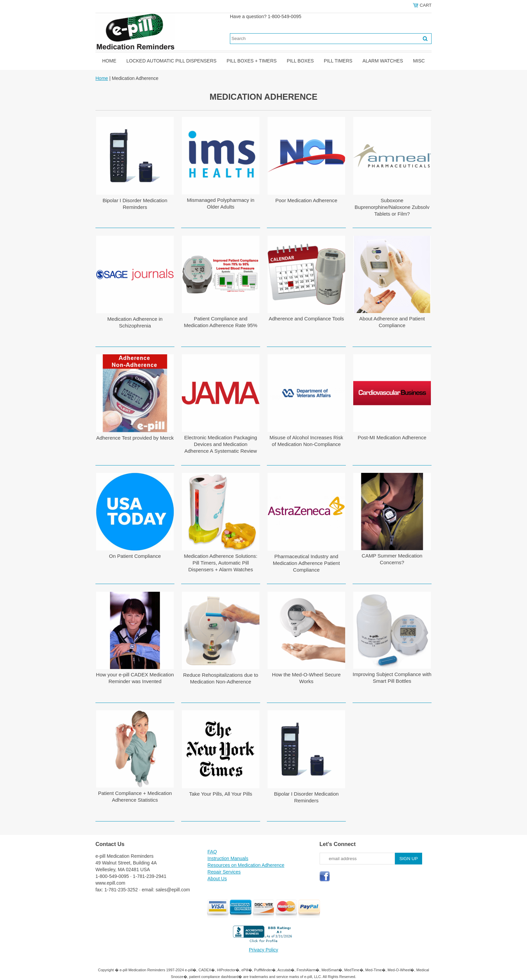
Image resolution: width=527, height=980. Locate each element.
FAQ (212, 852)
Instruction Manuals (228, 858)
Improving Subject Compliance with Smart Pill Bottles (392, 678)
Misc (419, 61)
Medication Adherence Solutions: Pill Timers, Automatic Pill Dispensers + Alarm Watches (220, 563)
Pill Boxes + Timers (252, 61)
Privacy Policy (263, 950)
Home (109, 61)
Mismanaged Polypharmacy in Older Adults (221, 203)
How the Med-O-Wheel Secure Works (306, 678)
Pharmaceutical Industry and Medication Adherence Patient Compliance (306, 563)
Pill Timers (338, 61)
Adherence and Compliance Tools (306, 319)
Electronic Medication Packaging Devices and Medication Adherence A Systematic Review (221, 444)
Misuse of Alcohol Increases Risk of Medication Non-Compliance (306, 441)
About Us (217, 879)
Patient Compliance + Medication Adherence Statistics (135, 796)
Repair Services (224, 872)
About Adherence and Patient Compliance (392, 322)
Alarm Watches (383, 61)
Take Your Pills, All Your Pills (221, 794)
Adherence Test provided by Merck (135, 438)
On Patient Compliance (135, 556)
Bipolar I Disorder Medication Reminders (135, 204)
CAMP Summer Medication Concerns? (392, 559)
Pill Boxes (300, 61)
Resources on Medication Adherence (246, 865)
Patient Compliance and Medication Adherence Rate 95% (220, 322)
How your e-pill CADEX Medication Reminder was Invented (135, 678)
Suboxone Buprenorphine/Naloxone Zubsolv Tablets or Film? (392, 207)
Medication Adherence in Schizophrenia (135, 322)
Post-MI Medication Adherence (392, 437)
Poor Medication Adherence (306, 200)
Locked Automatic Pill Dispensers (171, 61)
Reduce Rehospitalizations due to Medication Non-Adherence (221, 678)
